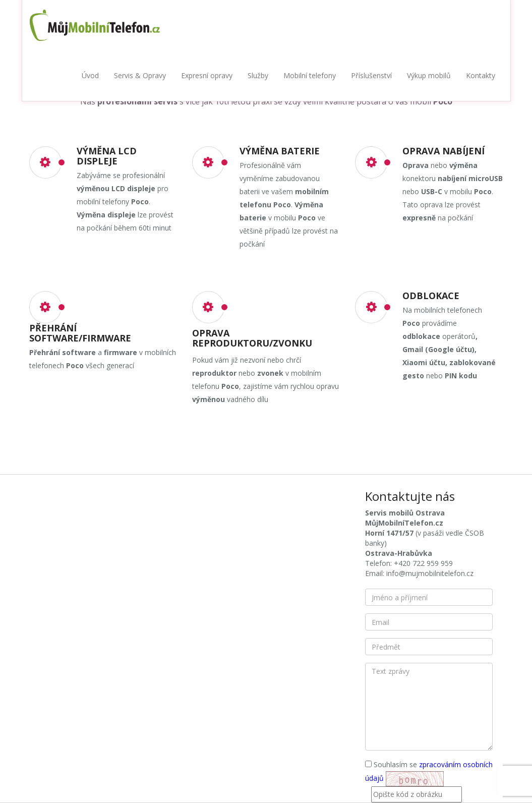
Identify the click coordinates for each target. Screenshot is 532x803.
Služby (258, 75)
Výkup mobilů (429, 75)
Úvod (90, 75)
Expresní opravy (207, 75)
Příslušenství (371, 75)
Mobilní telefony (310, 75)
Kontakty (481, 75)
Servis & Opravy (140, 75)
